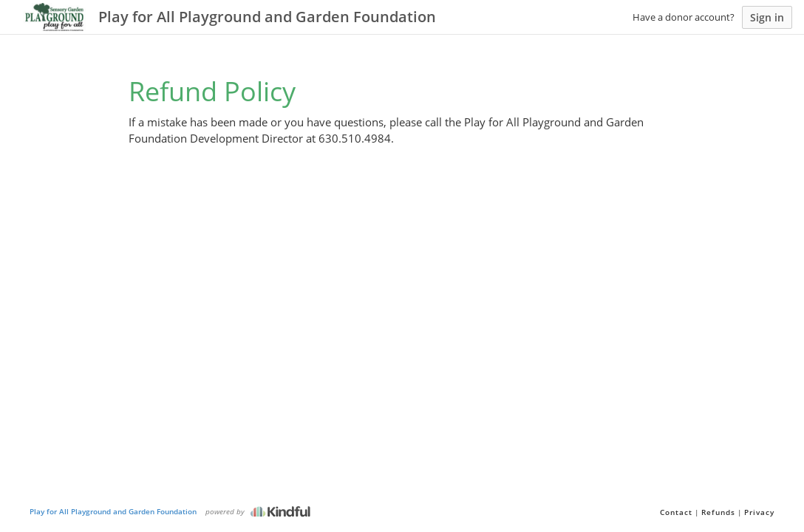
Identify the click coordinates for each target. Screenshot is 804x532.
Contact (676, 512)
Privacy (759, 512)
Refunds (718, 512)
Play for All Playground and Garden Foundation (113, 511)
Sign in (767, 17)
